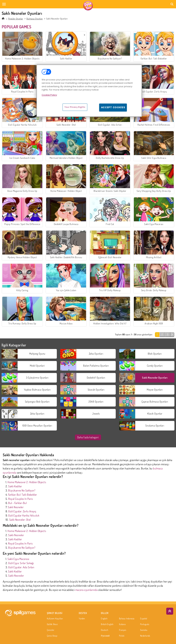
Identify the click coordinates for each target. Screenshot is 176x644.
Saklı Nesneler (16, 507)
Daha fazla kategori (88, 437)
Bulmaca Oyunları (35, 19)
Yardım (82, 619)
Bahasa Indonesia (127, 619)
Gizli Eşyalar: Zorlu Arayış (22, 511)
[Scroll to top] (170, 611)
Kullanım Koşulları (55, 619)
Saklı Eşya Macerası (18, 559)
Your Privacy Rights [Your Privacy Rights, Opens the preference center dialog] (75, 107)
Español (144, 619)
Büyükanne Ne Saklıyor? (22, 490)
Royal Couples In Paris (20, 499)
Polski (122, 636)
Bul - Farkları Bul (17, 503)
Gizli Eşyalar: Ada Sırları (21, 567)
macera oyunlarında (87, 590)
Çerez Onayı (52, 636)
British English (107, 624)
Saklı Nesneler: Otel (20, 520)
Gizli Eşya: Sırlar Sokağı (21, 563)
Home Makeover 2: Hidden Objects (27, 482)
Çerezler (51, 630)
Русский (105, 636)
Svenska (144, 630)
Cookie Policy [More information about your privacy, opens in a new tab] (49, 95)
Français (123, 630)
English (104, 619)
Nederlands (145, 636)
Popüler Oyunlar (16, 19)
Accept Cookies (113, 107)
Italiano (122, 624)
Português (145, 624)
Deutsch (104, 630)
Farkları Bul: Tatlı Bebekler (22, 495)
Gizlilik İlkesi (52, 624)
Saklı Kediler (15, 486)
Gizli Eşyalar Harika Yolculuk (24, 515)
